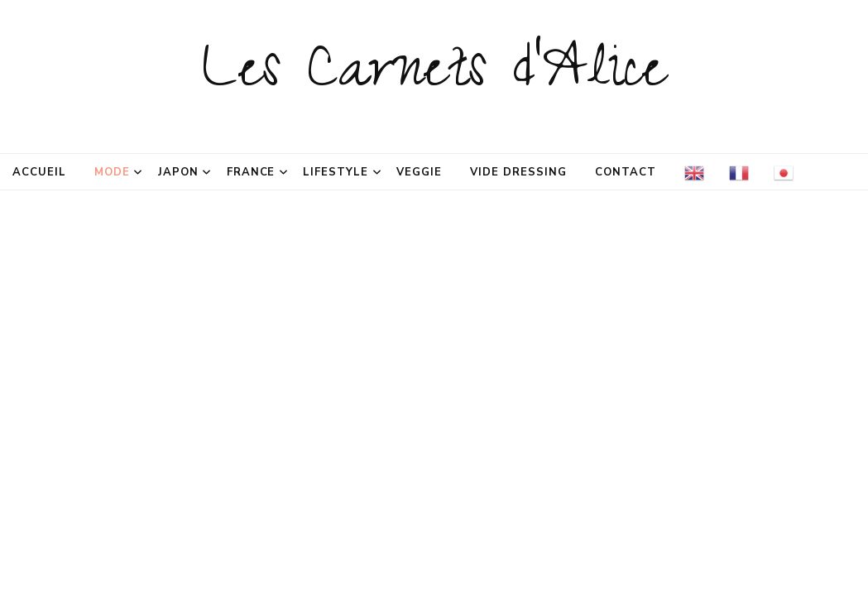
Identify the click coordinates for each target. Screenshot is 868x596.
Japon (178, 172)
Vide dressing (518, 172)
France (251, 172)
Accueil (39, 172)
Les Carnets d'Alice (434, 76)
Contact (626, 172)
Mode (112, 172)
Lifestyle (336, 172)
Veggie (419, 172)
